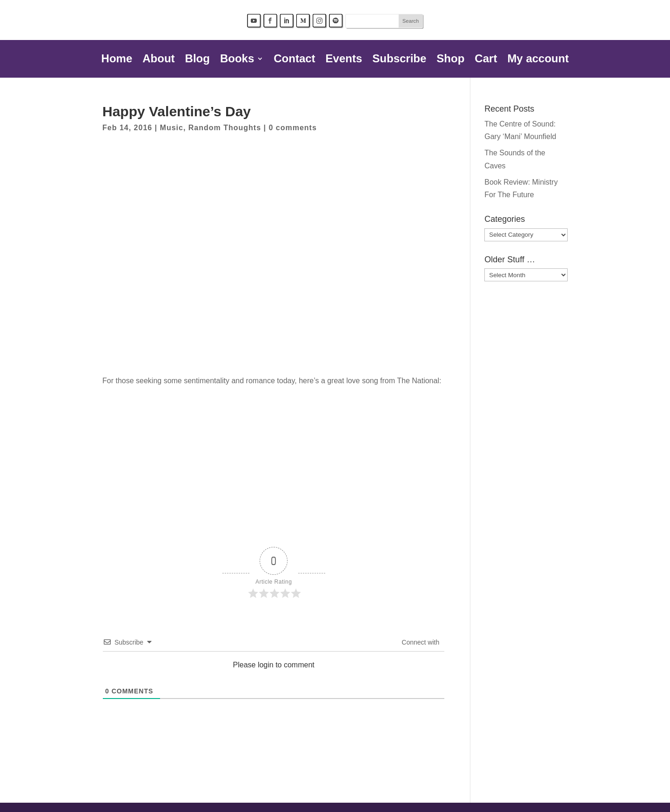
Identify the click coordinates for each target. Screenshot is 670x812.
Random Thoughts (225, 128)
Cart (486, 60)
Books (237, 60)
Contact (294, 60)
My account (538, 60)
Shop (450, 60)
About (158, 60)
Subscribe (399, 60)
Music (172, 128)
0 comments (292, 128)
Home (117, 60)
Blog (198, 60)
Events (344, 60)
